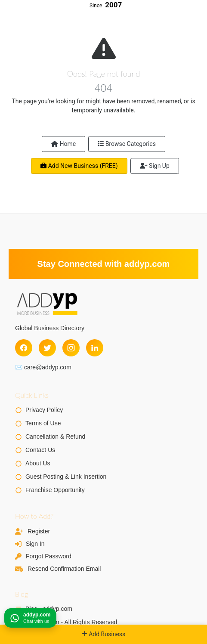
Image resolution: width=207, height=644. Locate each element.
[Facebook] (24, 348)
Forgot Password (49, 556)
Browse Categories (127, 144)
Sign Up (155, 166)
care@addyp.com (48, 367)
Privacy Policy (44, 410)
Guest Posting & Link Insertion (66, 477)
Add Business (104, 634)
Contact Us (40, 450)
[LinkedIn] (95, 348)
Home (63, 144)
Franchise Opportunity (55, 490)
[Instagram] (71, 348)
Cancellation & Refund (55, 437)
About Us (38, 463)
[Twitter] (47, 348)
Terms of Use (43, 423)
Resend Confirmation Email (64, 569)
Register (39, 531)
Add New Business (79, 166)
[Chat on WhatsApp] (30, 618)
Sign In (35, 544)
